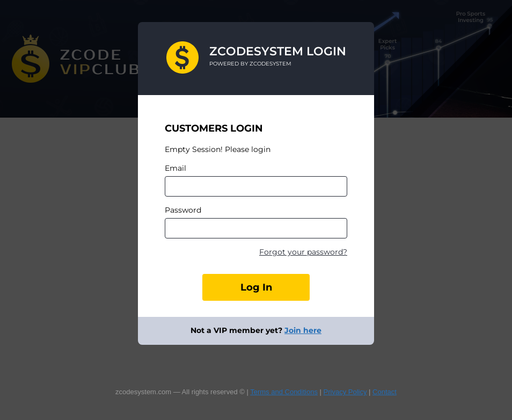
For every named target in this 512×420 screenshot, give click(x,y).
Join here (303, 330)
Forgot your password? (303, 252)
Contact (385, 392)
